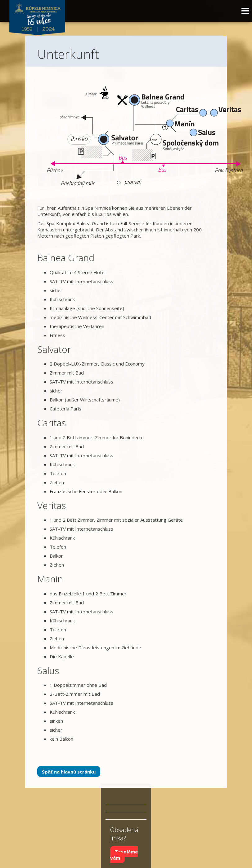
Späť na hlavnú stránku (69, 771)
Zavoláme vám (124, 855)
